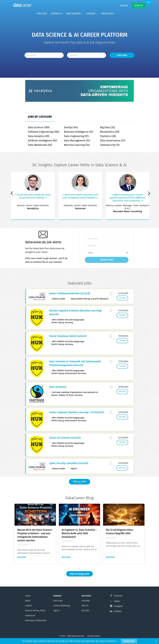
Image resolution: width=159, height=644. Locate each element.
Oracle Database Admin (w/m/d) (68, 336)
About (28, 601)
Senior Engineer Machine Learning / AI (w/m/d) (76, 412)
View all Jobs (79, 482)
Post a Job (58, 601)
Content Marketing (62, 606)
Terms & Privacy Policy (35, 611)
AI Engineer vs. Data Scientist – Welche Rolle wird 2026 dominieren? (79, 533)
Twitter (117, 601)
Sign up (139, 5)
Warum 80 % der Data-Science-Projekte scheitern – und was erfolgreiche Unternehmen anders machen (35, 535)
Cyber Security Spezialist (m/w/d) (69, 463)
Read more (22, 557)
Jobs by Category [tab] (40, 117)
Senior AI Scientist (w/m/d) (65, 438)
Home (28, 596)
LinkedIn (118, 611)
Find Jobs (122, 55)
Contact (29, 606)
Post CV (85, 606)
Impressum (30, 616)
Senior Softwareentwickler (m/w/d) (70, 293)
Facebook (118, 596)
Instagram (118, 606)
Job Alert (85, 611)
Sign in (124, 6)
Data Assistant (58, 387)
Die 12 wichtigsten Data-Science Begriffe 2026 (120, 532)
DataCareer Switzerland (36, 620)
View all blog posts (79, 574)
